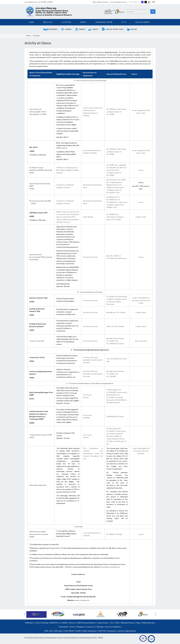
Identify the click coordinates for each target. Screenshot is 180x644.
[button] (50, 29)
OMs (117, 623)
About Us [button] (48, 22)
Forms (72, 627)
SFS (112, 623)
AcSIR (78, 631)
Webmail (29, 623)
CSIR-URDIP (69, 631)
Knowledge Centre (104, 22)
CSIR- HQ (48, 631)
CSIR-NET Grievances (107, 631)
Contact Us (91, 627)
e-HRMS (64, 623)
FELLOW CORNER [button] (143, 22)
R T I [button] (124, 22)
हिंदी (154, 2)
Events (83, 22)
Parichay (45, 623)
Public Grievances (89, 631)
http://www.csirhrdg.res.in (110, 567)
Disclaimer (64, 627)
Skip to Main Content (100, 2)
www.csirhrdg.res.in (82, 600)
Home (31, 22)
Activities (66, 22)
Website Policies (128, 623)
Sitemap (100, 627)
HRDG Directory (148, 623)
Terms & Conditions (113, 627)
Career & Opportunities (127, 631)
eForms (72, 623)
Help (138, 623)
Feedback (80, 627)
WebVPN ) (54, 623)
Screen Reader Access (119, 2)
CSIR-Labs (58, 631)
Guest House (103, 623)
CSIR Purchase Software (86, 623)
